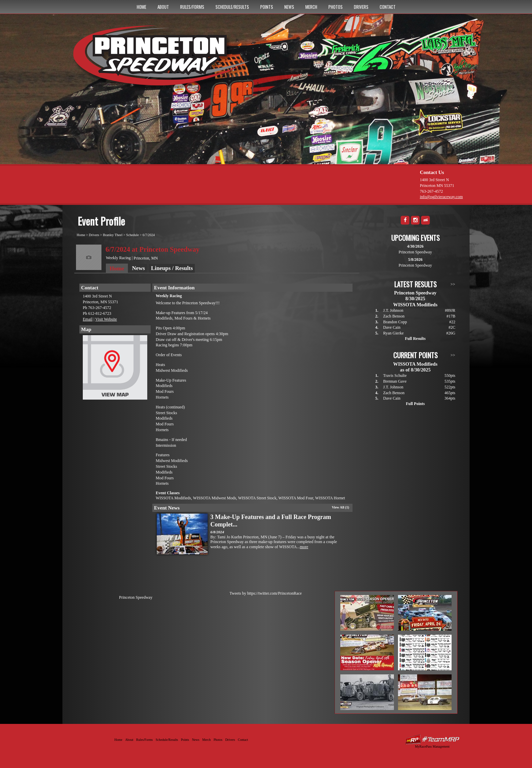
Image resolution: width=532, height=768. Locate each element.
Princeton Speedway (136, 597)
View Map (115, 369)
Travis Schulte (395, 376)
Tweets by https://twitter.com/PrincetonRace (266, 593)
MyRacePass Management (432, 746)
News (289, 7)
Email (88, 319)
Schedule (132, 235)
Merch (311, 7)
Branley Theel (113, 235)
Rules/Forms (192, 7)
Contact (388, 7)
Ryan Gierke (393, 333)
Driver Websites (432, 739)
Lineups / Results (172, 268)
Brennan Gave (395, 381)
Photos (336, 7)
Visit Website (106, 319)
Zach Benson (394, 316)
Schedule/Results (232, 7)
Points (267, 7)
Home (141, 7)
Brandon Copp (395, 322)
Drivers (361, 7)
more (304, 547)
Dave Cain (392, 327)
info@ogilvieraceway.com (441, 197)
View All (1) (340, 507)
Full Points (415, 404)
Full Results (415, 339)
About (163, 7)
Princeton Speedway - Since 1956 (164, 59)
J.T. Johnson (393, 310)
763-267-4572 (431, 191)
